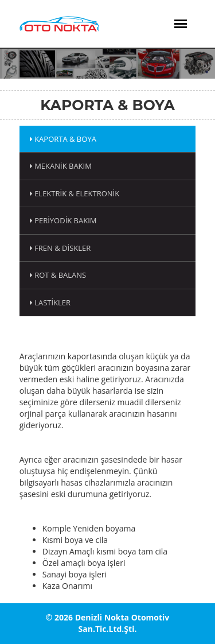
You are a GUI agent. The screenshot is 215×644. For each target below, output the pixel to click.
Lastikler (50, 302)
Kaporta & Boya (63, 139)
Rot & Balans (58, 275)
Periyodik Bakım (63, 220)
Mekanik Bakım (61, 166)
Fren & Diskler (60, 248)
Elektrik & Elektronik (75, 193)
